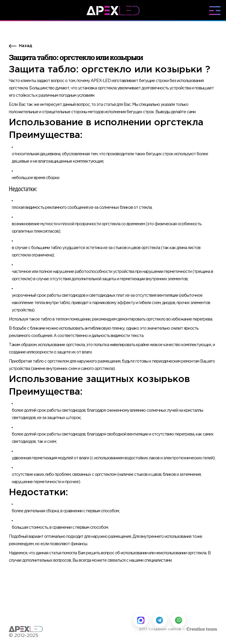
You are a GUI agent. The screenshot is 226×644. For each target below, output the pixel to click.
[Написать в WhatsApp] (179, 620)
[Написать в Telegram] (160, 620)
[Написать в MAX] (141, 620)
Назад (25, 46)
